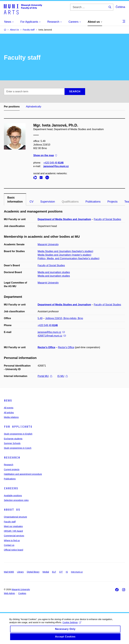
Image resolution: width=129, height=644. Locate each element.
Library (20, 572)
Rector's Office (46, 347)
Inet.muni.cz (77, 572)
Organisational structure (15, 517)
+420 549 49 (53, 163)
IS (67, 572)
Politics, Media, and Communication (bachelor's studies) (69, 258)
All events (9, 408)
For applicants (18, 427)
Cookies (22, 593)
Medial (46, 572)
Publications (93, 202)
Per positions (12, 107)
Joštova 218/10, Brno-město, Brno (64, 318)
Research (12, 458)
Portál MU (45, 376)
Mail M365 (9, 572)
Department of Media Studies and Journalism (64, 219)
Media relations (11, 417)
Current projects (12, 469)
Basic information (15, 200)
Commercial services (14, 536)
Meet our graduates (13, 526)
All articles (9, 413)
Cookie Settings (72, 626)
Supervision (48, 202)
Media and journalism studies (54, 272)
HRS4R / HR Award (13, 531)
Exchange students (13, 439)
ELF (54, 572)
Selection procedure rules (16, 500)
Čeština (120, 7)
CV (32, 202)
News (8, 401)
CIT (61, 572)
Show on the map (45, 156)
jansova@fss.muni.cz (56, 166)
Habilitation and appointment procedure (23, 474)
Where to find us (12, 540)
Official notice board (13, 550)
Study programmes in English (18, 434)
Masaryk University (48, 244)
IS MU (62, 376)
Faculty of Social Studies (107, 219)
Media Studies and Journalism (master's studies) (64, 255)
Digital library (33, 572)
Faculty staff (10, 522)
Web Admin (9, 593)
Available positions (13, 496)
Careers (11, 488)
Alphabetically (34, 107)
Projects (112, 202)
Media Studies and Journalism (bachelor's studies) (65, 251)
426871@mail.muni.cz (52, 336)
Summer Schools (12, 443)
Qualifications (70, 202)
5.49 (40, 318)
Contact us (9, 545)
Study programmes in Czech (18, 448)
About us (12, 510)
